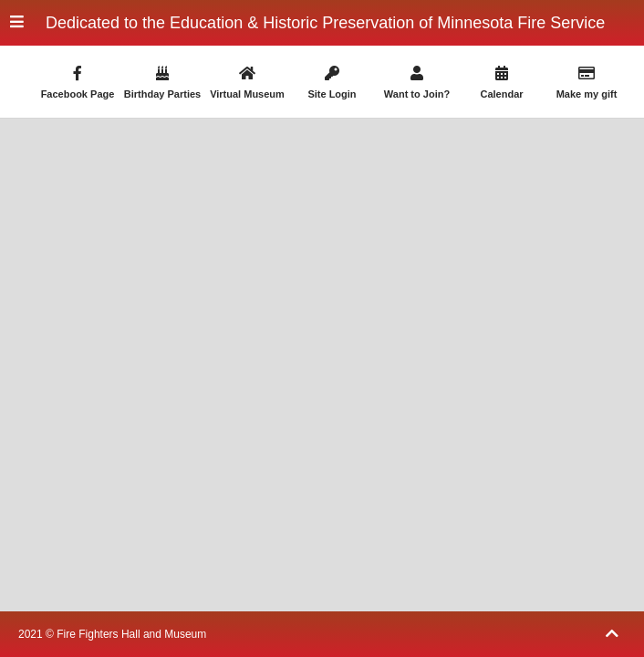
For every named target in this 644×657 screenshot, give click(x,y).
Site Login (332, 83)
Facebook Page (78, 83)
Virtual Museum (247, 83)
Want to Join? (417, 83)
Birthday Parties (162, 83)
